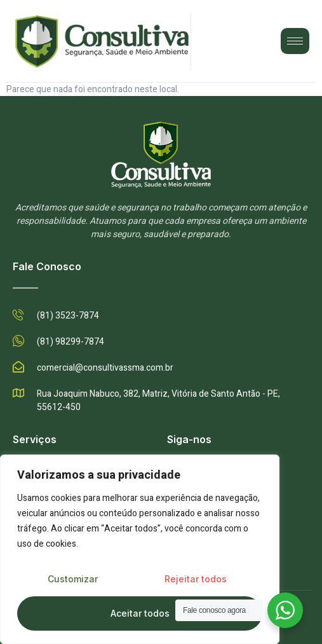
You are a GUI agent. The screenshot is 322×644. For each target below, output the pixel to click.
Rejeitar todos (196, 579)
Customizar (73, 579)
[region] (140, 549)
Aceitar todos (140, 613)
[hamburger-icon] (295, 41)
